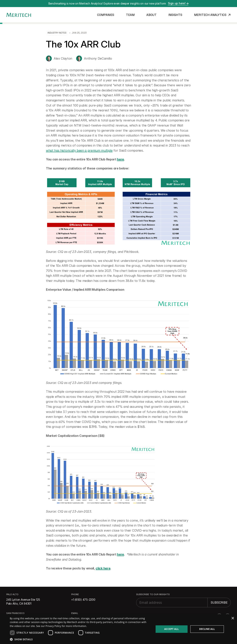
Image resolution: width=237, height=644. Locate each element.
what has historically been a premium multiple (79, 150)
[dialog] (118, 629)
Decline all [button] (207, 629)
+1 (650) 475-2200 (83, 600)
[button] (80, 639)
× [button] (233, 618)
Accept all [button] (171, 629)
